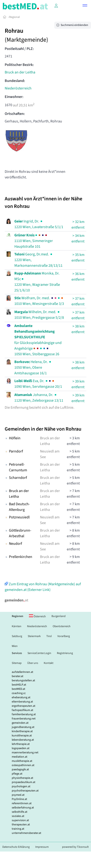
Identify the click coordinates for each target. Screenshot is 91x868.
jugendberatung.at (23, 727)
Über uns (33, 663)
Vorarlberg (64, 636)
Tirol (49, 636)
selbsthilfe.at (20, 812)
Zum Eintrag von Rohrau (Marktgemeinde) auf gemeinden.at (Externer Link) (43, 587)
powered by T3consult (75, 847)
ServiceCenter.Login (39, 653)
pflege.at (17, 774)
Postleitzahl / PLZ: (19, 49)
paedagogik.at (20, 769)
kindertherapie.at (22, 731)
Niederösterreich (18, 88)
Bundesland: (15, 81)
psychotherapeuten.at (25, 791)
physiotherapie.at (22, 778)
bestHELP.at (19, 685)
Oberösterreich (62, 626)
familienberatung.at (24, 714)
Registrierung (65, 653)
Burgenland (59, 616)
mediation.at (20, 757)
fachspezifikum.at (22, 710)
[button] (85, 6)
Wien (15, 646)
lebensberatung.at (23, 740)
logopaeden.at (21, 748)
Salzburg (17, 636)
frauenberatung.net (24, 719)
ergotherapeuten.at (24, 706)
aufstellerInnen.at (22, 672)
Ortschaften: (15, 114)
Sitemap (17, 663)
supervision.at (20, 820)
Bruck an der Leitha (20, 72)
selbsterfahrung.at (23, 808)
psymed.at (18, 795)
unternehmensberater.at (26, 833)
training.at (18, 829)
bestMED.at (18, 689)
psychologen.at (21, 786)
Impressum (42, 847)
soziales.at (18, 816)
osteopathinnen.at (23, 765)
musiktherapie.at (22, 761)
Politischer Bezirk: (19, 65)
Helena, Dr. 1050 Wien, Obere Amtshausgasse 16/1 (33, 367)
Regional (14, 17)
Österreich (37, 616)
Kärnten (17, 626)
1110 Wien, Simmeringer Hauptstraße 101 (34, 241)
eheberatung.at (21, 697)
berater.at (18, 676)
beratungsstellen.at (23, 680)
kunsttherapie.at (22, 736)
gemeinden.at (20, 723)
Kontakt (49, 663)
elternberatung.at (22, 702)
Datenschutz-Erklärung (16, 847)
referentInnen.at (22, 803)
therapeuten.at (21, 825)
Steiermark (34, 636)
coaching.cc (19, 693)
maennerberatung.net (25, 753)
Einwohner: (14, 97)
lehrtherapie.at (21, 744)
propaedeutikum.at (24, 782)
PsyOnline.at (19, 799)
